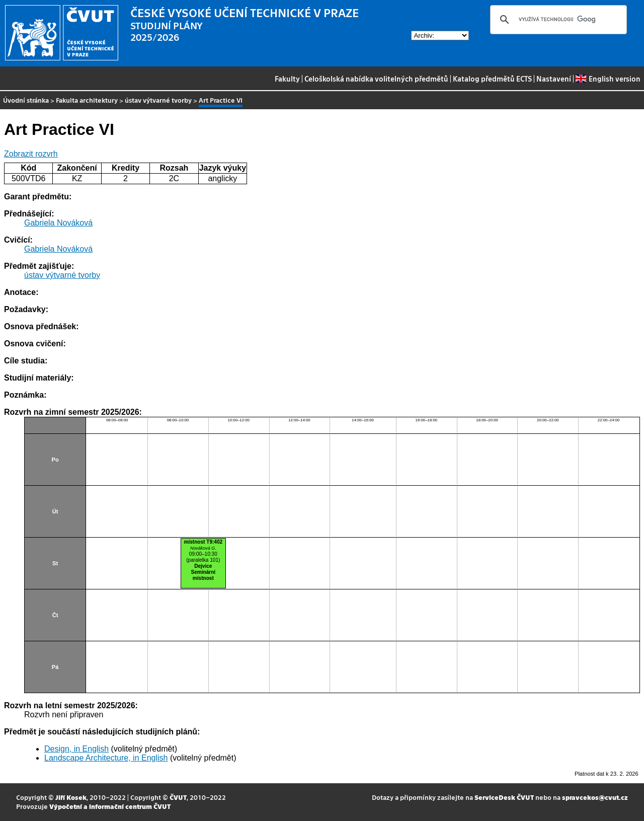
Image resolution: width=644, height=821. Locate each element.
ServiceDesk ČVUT (504, 797)
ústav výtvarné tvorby (158, 100)
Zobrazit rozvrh (31, 154)
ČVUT (178, 797)
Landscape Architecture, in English (106, 758)
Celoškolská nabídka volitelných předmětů (376, 79)
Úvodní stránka (26, 100)
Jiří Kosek (71, 797)
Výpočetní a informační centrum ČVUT (110, 806)
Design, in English (76, 749)
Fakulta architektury (87, 100)
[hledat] (557, 20)
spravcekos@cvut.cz (595, 797)
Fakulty (287, 79)
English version (608, 79)
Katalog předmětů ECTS (492, 79)
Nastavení (554, 79)
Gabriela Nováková (58, 223)
